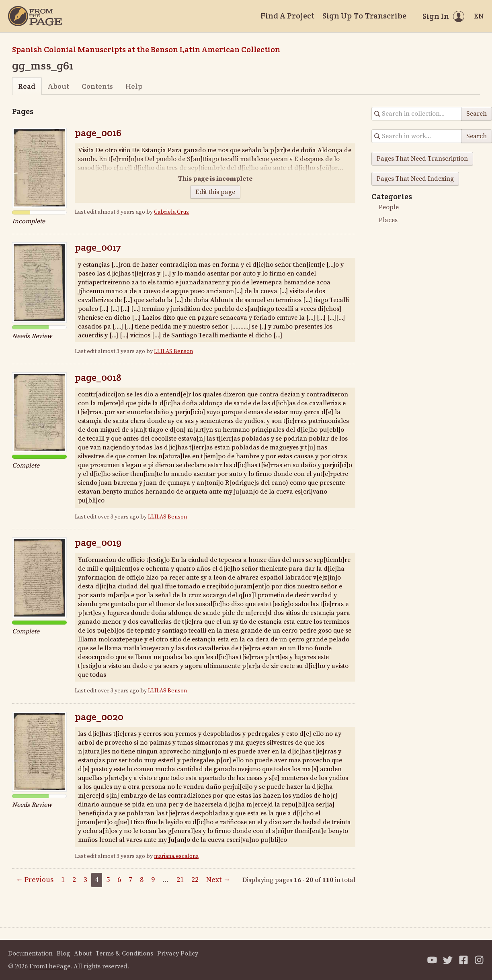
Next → (218, 880)
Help (134, 86)
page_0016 (98, 133)
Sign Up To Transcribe (364, 16)
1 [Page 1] (63, 880)
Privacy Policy (178, 953)
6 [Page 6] (119, 880)
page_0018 (98, 377)
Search (477, 114)
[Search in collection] (417, 114)
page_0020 (99, 717)
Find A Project (287, 16)
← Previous (35, 880)
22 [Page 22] (195, 880)
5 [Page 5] (108, 880)
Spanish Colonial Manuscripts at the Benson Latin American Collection (146, 49)
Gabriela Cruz (171, 212)
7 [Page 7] (130, 880)
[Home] (35, 16)
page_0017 (98, 247)
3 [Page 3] (85, 880)
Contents (97, 86)
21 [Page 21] (180, 880)
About (58, 86)
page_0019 (98, 542)
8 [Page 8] (142, 880)
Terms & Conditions (124, 953)
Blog (63, 953)
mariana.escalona (176, 856)
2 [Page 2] (74, 880)
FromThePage (50, 966)
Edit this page (215, 192)
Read (27, 86)
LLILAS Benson (173, 351)
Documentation (30, 953)
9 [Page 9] (153, 880)
